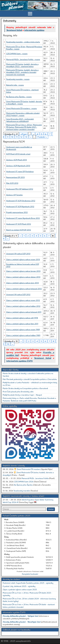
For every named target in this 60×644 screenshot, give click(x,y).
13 (26, 137)
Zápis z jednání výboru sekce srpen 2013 (23, 259)
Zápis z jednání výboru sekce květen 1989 (23, 335)
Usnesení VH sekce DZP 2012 (18, 294)
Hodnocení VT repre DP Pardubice (20, 171)
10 (12, 137)
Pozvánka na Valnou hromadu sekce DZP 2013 (23, 265)
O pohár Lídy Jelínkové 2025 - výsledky (19, 586)
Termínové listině (14, 30)
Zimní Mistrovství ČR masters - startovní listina (22, 91)
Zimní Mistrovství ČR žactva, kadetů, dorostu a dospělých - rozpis (24, 102)
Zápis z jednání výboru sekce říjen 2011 (22, 324)
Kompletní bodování (30, 574)
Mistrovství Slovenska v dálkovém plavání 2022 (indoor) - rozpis (23, 114)
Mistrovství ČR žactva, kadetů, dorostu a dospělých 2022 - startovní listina (22, 65)
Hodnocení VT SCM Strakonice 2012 (21, 201)
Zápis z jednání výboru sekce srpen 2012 (23, 300)
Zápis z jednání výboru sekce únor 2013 (22, 283)
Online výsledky (10, 406)
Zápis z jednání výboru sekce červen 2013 (23, 271)
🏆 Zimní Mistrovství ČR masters (27, 469)
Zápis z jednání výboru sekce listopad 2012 (24, 289)
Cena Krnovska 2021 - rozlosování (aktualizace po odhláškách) (20, 120)
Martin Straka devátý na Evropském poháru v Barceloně (25, 388)
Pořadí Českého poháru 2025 (16, 516)
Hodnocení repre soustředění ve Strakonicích (19, 148)
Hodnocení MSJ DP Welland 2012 (20, 189)
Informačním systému (34, 30)
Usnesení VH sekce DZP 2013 (18, 254)
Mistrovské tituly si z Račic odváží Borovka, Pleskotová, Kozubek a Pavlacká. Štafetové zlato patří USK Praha (29, 399)
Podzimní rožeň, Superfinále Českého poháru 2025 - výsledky (28, 583)
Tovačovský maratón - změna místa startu (23, 42)
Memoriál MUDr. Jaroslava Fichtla (35, 478)
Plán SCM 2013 (12, 183)
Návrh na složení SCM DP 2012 (19, 230)
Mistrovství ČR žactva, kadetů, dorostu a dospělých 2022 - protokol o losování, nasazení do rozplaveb (22, 72)
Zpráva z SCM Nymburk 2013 (18, 166)
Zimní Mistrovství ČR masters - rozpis (21, 108)
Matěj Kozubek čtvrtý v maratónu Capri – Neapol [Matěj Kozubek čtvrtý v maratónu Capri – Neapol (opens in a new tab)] (22, 395)
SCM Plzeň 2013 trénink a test (18, 154)
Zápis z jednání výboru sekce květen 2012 (23, 306)
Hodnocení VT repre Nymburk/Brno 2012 (23, 218)
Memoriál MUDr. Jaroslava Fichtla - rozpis (23, 59)
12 (21, 137)
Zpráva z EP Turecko (14, 195)
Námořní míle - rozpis (15, 85)
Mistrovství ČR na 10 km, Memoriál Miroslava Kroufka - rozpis (24, 48)
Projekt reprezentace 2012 (17, 212)
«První (24, 134)
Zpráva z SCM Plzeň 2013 (16, 160)
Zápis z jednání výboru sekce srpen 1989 (23, 329)
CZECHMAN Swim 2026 (24, 481)
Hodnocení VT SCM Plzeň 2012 (19, 224)
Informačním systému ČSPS (19, 361)
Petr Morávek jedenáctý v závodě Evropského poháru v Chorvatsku (30, 379)
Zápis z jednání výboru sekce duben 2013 (23, 277)
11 (17, 137)
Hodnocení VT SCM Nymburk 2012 (20, 206)
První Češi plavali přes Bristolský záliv (18, 391)
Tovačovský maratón (22, 491)
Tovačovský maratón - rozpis (18, 79)
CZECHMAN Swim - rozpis (17, 53)
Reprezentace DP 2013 (15, 177)
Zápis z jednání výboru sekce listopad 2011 (24, 312)
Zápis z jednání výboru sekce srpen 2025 (20, 589)
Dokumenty (10, 21)
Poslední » (42, 137)
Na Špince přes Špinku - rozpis (19, 97)
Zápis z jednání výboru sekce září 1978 (22, 318)
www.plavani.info (23, 641)
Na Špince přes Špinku (23, 485)
